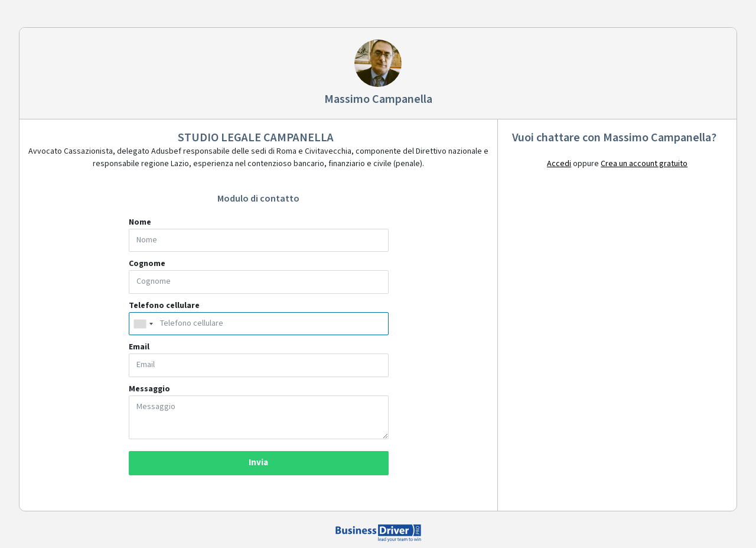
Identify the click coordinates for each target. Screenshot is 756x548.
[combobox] (143, 324)
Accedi (559, 164)
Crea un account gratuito (644, 164)
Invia (258, 463)
